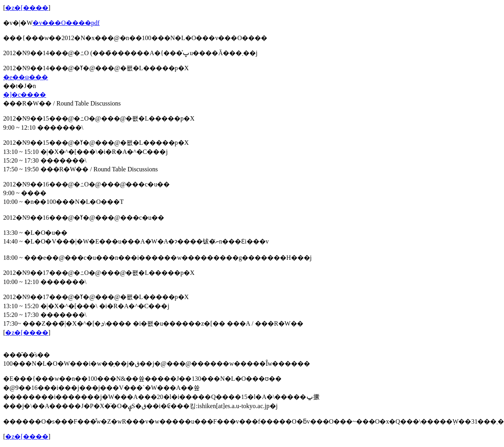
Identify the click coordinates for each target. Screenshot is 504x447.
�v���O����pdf (66, 23)
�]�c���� (25, 95)
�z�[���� (27, 8)
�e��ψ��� (26, 77)
